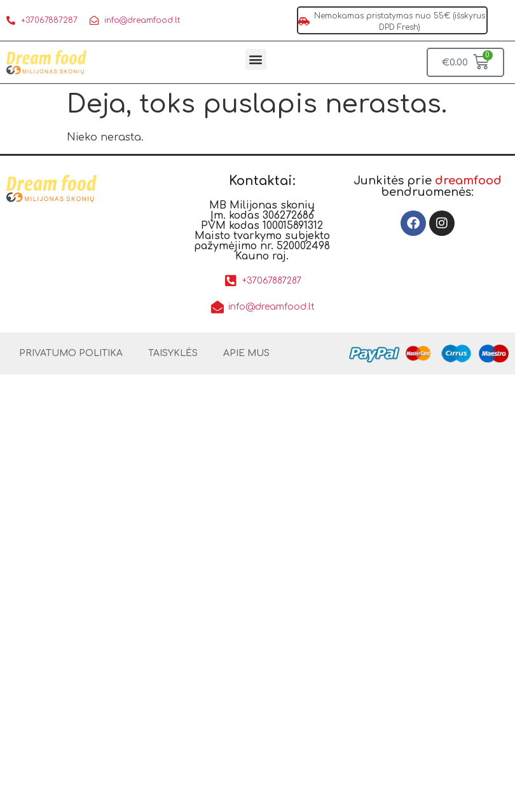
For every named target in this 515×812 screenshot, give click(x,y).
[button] (256, 59)
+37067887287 (49, 20)
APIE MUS (246, 353)
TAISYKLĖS (173, 353)
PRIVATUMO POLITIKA (71, 353)
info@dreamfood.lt (142, 20)
